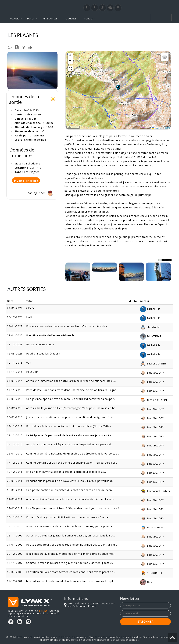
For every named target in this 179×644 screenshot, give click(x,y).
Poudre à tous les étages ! (43, 353)
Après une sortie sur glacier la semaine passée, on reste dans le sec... (71, 535)
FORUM (88, 19)
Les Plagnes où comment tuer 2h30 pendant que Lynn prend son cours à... (74, 508)
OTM (167, 128)
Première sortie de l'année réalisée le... (51, 335)
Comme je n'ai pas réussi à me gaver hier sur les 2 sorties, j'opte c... (70, 563)
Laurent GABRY (153, 363)
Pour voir (32, 372)
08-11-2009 (15, 535)
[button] (118, 87)
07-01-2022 (15, 335)
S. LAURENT (151, 573)
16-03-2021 (15, 353)
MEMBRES (71, 19)
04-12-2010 (15, 526)
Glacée (31, 308)
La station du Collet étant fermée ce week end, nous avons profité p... (71, 572)
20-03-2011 (15, 481)
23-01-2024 (15, 308)
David (147, 582)
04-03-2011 (15, 499)
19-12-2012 (15, 426)
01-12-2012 (15, 444)
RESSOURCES (50, 19)
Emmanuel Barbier (155, 491)
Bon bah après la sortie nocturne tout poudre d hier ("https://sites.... (70, 426)
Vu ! (28, 363)
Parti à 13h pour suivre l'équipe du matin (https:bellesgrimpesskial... (69, 444)
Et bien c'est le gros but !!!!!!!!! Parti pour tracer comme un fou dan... (69, 517)
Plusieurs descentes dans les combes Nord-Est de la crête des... (68, 326)
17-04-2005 (15, 572)
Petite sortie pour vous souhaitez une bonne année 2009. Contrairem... (71, 545)
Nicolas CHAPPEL (155, 400)
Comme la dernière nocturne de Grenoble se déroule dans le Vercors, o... (73, 453)
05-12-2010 (15, 517)
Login (153, 3)
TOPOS (31, 19)
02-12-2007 (15, 554)
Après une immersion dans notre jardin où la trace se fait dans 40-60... (71, 381)
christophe (150, 327)
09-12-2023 (15, 317)
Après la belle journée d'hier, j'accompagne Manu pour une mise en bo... (72, 408)
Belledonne (137, 28)
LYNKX (43, 611)
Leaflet (157, 128)
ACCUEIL (15, 19)
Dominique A (151, 527)
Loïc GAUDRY (152, 373)
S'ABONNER (146, 622)
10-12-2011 (15, 472)
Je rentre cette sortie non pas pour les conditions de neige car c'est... (70, 417)
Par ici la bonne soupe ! (41, 344)
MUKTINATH (152, 336)
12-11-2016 (15, 363)
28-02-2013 (15, 408)
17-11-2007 (15, 563)
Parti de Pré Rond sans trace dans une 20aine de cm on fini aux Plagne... (72, 390)
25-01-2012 (15, 453)
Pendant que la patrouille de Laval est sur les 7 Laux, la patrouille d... (70, 481)
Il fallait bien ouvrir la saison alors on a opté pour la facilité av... (66, 472)
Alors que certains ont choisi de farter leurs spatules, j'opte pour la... (70, 526)
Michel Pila (150, 309)
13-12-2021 (15, 344)
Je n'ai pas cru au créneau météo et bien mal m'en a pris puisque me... (70, 554)
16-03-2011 (15, 490)
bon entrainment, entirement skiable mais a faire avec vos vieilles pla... (71, 581)
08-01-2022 (15, 326)
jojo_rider (44, 193)
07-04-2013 (15, 399)
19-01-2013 (15, 417)
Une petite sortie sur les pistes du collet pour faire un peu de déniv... (70, 490)
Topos (120, 28)
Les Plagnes (157, 28)
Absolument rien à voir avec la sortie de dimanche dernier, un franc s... (71, 499)
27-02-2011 (15, 508)
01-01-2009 (15, 545)
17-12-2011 (15, 463)
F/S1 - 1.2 (35, 168)
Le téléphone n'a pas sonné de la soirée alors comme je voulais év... (70, 435)
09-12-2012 (15, 435)
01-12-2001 (15, 581)
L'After (31, 317)
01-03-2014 (15, 381)
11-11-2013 (15, 390)
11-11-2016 (15, 372)
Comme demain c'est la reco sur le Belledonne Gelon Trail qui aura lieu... (72, 463)
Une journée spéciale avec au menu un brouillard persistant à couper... (71, 399)
